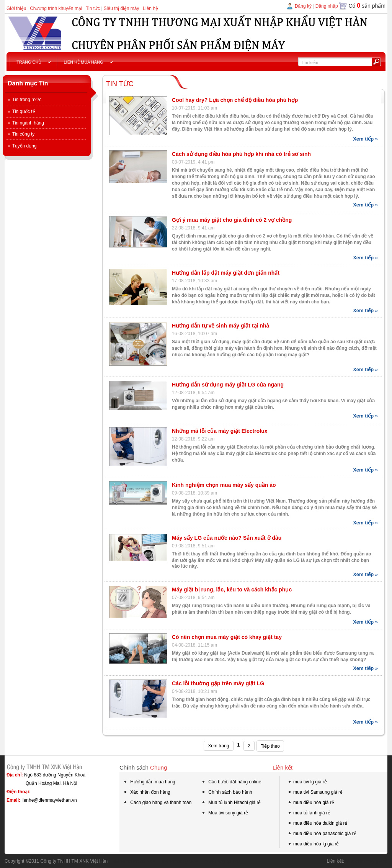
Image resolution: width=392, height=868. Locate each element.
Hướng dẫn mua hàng (149, 783)
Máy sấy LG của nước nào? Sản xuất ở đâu (227, 538)
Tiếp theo (270, 746)
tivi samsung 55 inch (131, 861)
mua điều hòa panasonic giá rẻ (322, 834)
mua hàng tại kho (219, 861)
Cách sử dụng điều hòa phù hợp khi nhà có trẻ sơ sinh (241, 154)
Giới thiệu (16, 8)
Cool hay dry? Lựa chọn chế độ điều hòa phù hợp (235, 100)
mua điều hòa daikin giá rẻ (317, 824)
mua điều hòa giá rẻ (311, 803)
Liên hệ (150, 8)
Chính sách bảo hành (227, 793)
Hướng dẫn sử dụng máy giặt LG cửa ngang (228, 385)
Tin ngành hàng (25, 123)
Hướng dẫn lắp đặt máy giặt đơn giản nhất (226, 273)
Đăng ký (303, 6)
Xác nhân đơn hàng (147, 793)
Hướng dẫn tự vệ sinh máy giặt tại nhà (220, 326)
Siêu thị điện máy (122, 8)
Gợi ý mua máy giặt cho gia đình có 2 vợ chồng (232, 220)
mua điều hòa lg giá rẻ (313, 845)
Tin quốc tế (21, 111)
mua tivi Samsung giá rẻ (315, 793)
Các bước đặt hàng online (231, 783)
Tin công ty (20, 134)
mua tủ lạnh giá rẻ (309, 814)
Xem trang (218, 746)
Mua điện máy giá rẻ (367, 861)
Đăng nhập (327, 6)
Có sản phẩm (367, 6)
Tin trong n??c (24, 100)
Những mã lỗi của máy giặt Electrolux (220, 431)
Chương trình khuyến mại (56, 8)
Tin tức (93, 8)
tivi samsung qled (177, 861)
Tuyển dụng (22, 146)
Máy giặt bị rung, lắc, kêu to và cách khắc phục (232, 590)
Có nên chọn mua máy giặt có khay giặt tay (227, 637)
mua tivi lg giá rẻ (307, 783)
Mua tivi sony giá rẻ (225, 813)
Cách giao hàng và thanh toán (157, 803)
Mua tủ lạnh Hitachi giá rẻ (231, 802)
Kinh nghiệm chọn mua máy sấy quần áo (224, 485)
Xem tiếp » (365, 139)
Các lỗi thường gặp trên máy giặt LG (218, 683)
